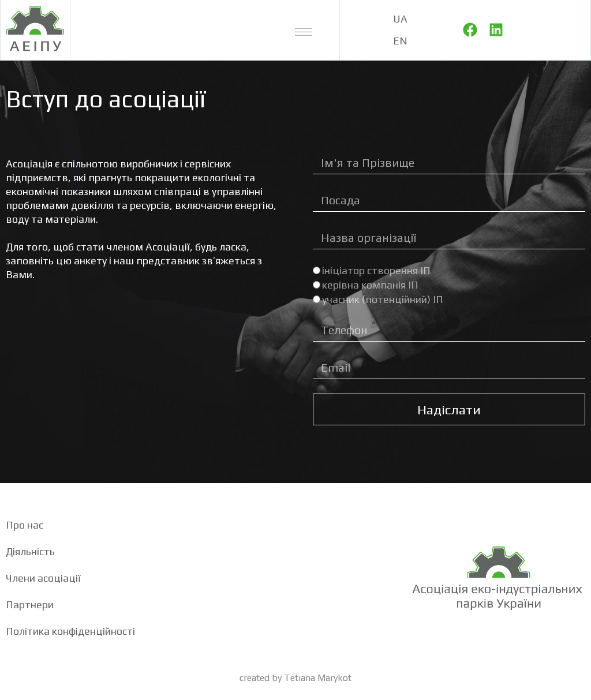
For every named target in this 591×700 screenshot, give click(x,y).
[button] (303, 30)
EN (400, 41)
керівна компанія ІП (370, 285)
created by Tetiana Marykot (295, 678)
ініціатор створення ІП (376, 270)
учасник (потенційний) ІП (383, 299)
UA (400, 19)
